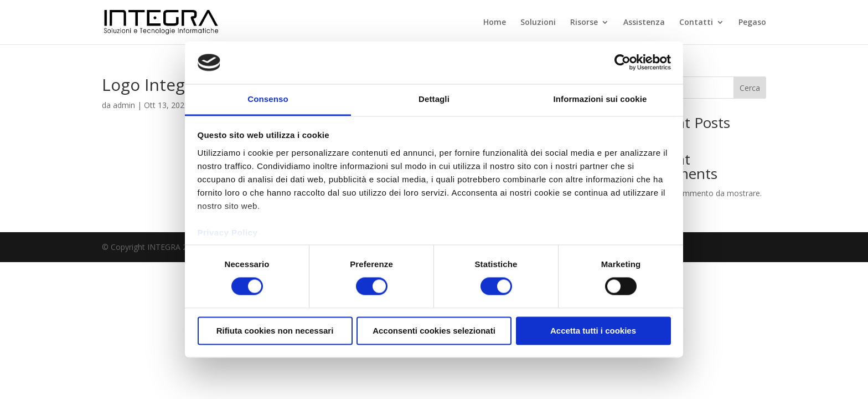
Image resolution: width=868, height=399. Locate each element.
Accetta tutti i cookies (593, 331)
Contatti (696, 23)
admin (124, 105)
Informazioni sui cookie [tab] (600, 99)
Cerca (750, 88)
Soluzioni (538, 23)
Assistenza (644, 23)
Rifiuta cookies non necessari (275, 331)
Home (495, 23)
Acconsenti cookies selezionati (434, 331)
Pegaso (752, 23)
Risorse (584, 23)
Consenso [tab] (268, 99)
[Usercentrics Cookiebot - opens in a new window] (622, 63)
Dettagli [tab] (434, 99)
